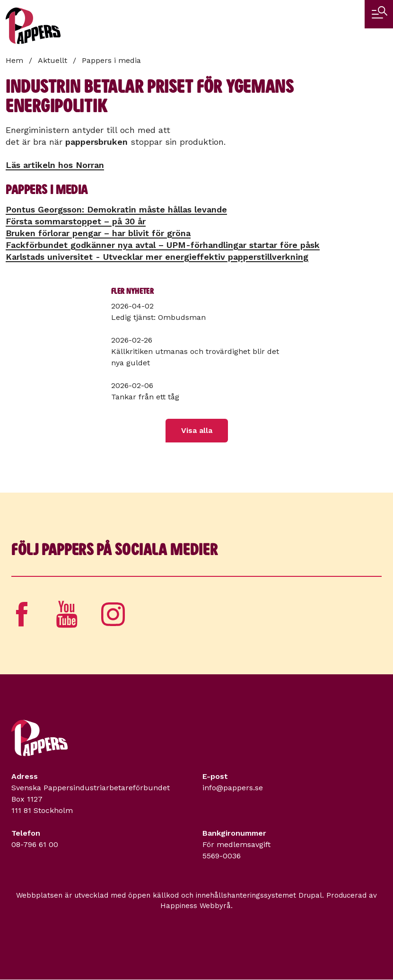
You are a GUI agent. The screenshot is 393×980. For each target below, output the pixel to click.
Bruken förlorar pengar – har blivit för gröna (98, 233)
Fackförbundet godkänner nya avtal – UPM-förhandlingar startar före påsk (163, 245)
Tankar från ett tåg (145, 397)
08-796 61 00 (35, 844)
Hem (14, 60)
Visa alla (197, 430)
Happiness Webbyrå (196, 906)
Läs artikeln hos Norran (55, 165)
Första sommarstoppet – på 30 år (76, 221)
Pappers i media (111, 60)
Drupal (310, 895)
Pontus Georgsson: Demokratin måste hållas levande (116, 209)
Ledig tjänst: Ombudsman (158, 317)
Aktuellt (52, 60)
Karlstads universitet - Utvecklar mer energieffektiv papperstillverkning (157, 257)
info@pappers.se (233, 788)
